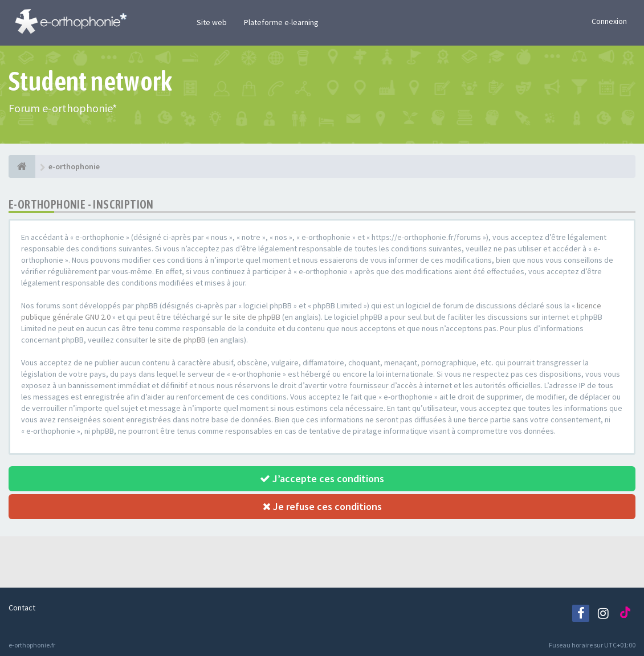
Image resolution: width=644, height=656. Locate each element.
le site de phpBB (252, 317)
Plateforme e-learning (281, 22)
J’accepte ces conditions (322, 478)
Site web (212, 22)
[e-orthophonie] (22, 166)
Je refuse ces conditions (322, 506)
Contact (22, 608)
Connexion (609, 21)
